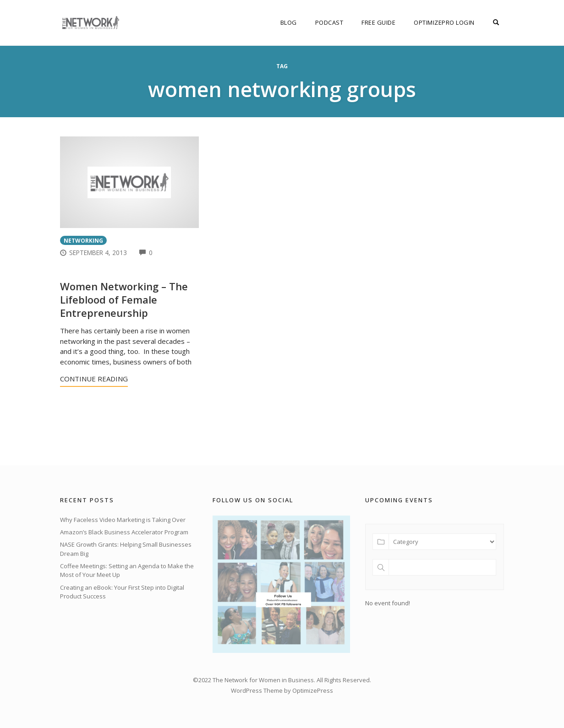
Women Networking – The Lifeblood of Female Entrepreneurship (124, 299)
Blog (289, 22)
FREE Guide (378, 22)
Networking (83, 240)
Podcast (329, 22)
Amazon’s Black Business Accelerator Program (124, 532)
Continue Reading (94, 379)
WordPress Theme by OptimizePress (282, 690)
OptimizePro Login (444, 22)
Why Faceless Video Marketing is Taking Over (123, 520)
